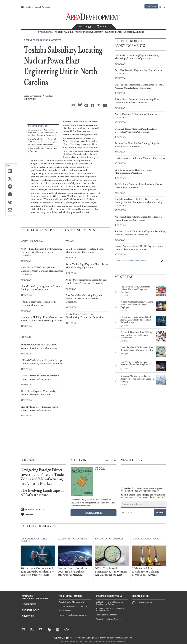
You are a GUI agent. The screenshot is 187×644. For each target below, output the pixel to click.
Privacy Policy (102, 641)
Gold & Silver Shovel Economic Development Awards (109, 603)
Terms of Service (116, 641)
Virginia (26, 337)
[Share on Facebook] (11, 187)
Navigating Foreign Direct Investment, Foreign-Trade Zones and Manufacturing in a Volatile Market (42, 477)
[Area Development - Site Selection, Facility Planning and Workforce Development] (94, 17)
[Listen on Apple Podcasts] (43, 509)
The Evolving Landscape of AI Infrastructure (42, 493)
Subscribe (151, 6)
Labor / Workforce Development (73, 606)
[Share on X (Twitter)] (11, 179)
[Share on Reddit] (11, 195)
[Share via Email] (11, 210)
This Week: (143, 496)
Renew (162, 7)
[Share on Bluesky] (11, 202)
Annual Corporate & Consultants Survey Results (110, 609)
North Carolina (32, 241)
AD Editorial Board (134, 32)
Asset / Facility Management (71, 602)
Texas (70, 241)
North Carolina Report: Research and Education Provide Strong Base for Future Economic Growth (43, 142)
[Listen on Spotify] (43, 514)
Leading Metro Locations (106, 615)
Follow (85, 27)
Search (102, 27)
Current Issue (30, 610)
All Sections (164, 32)
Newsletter (29, 604)
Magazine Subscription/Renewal (35, 597)
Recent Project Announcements (43, 40)
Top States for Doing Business (109, 619)
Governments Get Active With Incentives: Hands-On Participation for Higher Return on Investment (43, 133)
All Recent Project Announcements (131, 260)
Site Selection (65, 611)
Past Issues (111, 461)
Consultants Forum (31, 7)
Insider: (142, 490)
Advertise (46, 7)
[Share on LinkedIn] (11, 171)
